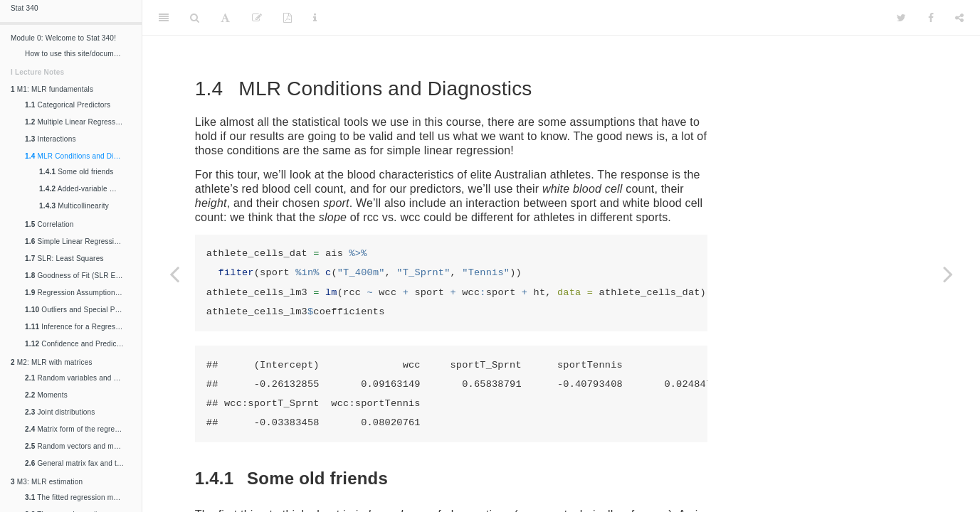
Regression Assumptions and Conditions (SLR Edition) (80, 293)
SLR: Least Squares (64, 258)
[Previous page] (174, 274)
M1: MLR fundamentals (52, 89)
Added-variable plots (82, 189)
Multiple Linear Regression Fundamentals (80, 122)
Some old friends (76, 172)
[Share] (959, 18)
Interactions (51, 139)
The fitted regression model (76, 497)
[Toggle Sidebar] (164, 18)
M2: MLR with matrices (52, 362)
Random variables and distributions (80, 378)
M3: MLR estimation (47, 482)
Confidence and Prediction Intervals (80, 344)
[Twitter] (901, 18)
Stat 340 (25, 8)
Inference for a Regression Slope (80, 327)
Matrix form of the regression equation (80, 429)
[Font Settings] (225, 18)
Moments (46, 395)
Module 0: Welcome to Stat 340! (63, 38)
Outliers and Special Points (78, 310)
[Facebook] (931, 18)
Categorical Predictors (68, 105)
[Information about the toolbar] (315, 18)
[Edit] (257, 18)
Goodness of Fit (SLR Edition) (80, 276)
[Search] (195, 18)
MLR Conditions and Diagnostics (80, 156)
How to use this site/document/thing (80, 54)
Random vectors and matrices (80, 446)
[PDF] (288, 18)
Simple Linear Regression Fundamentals (80, 241)
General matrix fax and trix (75, 463)
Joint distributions (60, 412)
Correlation (49, 224)
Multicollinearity (74, 206)
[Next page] (948, 274)
